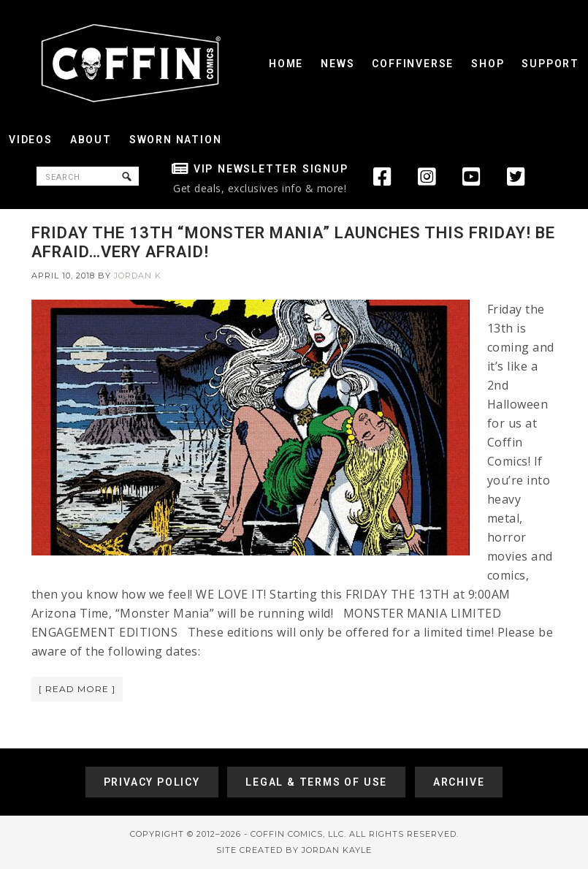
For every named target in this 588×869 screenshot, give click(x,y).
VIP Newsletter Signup (271, 169)
